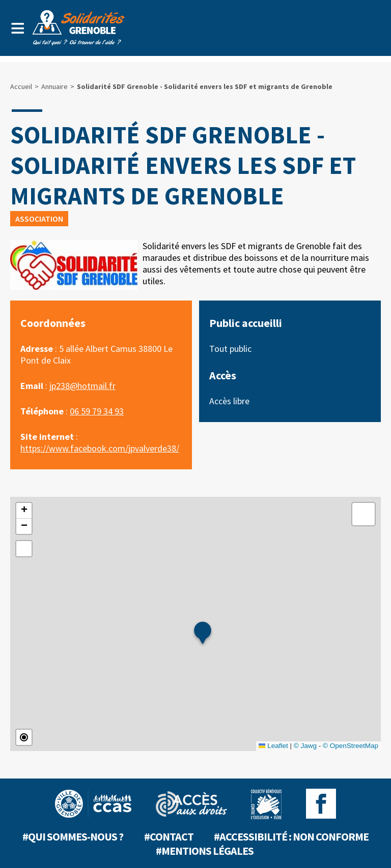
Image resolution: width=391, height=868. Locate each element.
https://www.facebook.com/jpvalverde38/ (100, 448)
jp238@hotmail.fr (82, 386)
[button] (203, 634)
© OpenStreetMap (351, 746)
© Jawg (305, 746)
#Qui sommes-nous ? (73, 836)
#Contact (169, 836)
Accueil (21, 86)
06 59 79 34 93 (97, 411)
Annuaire (54, 86)
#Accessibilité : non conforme (291, 836)
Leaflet (273, 746)
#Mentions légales (205, 851)
